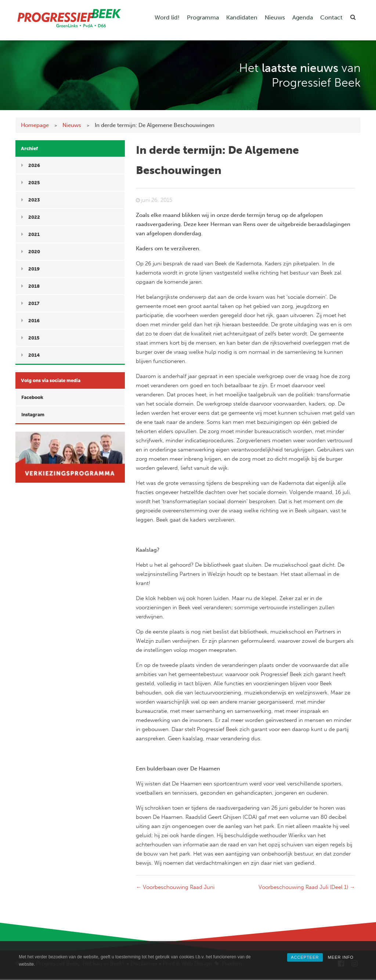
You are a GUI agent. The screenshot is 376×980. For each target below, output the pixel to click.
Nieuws (275, 17)
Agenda (303, 17)
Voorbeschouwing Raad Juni (175, 887)
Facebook (32, 397)
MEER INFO (341, 957)
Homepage (35, 125)
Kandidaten (242, 17)
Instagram (33, 415)
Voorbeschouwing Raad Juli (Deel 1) (307, 887)
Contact (331, 17)
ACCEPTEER (305, 957)
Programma (203, 17)
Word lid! (167, 17)
